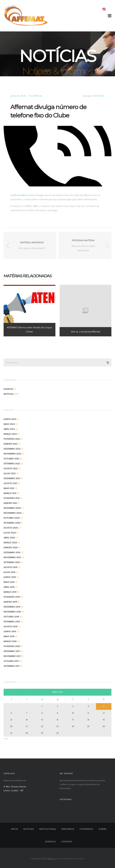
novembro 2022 (12, 454)
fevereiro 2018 (12, 646)
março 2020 (10, 543)
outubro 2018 (11, 617)
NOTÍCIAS (99, 96)
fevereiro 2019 (12, 597)
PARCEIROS (68, 829)
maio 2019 (9, 582)
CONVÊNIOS (86, 829)
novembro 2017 (12, 656)
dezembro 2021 (12, 478)
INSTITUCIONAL (48, 829)
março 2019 (10, 592)
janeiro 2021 (10, 503)
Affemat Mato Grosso (24, 195)
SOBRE (102, 829)
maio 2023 (9, 424)
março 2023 (10, 434)
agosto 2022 (11, 469)
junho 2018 (10, 632)
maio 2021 (9, 488)
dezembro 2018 (12, 607)
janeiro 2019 (10, 602)
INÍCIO (15, 829)
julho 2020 (10, 533)
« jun (6, 738)
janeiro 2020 (11, 548)
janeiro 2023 (11, 444)
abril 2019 (9, 587)
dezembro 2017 (12, 651)
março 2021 (10, 493)
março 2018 (10, 641)
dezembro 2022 (12, 449)
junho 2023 (10, 419)
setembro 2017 (12, 666)
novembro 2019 (12, 557)
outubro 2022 (11, 459)
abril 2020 (9, 538)
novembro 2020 (13, 513)
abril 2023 (9, 429)
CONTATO (67, 842)
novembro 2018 (12, 612)
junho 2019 (10, 577)
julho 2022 (10, 474)
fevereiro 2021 (12, 498)
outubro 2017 (11, 661)
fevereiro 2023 (12, 439)
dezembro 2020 (12, 508)
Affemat (37, 96)
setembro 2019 (12, 562)
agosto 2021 (10, 483)
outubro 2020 (12, 518)
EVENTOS (8, 389)
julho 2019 (9, 572)
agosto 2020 (11, 528)
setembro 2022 (12, 464)
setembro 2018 (12, 622)
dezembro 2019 (12, 553)
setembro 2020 (12, 523)
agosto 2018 (10, 627)
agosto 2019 (10, 567)
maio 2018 (9, 636)
